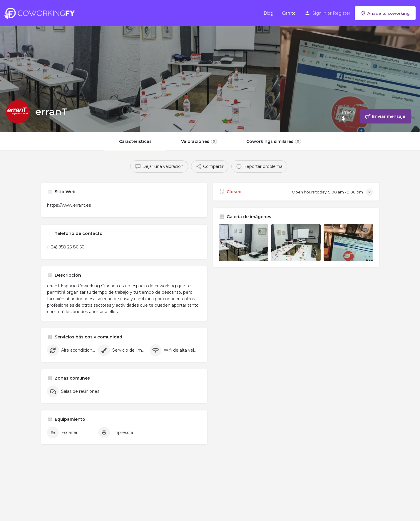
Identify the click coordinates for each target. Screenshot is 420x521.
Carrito (289, 13)
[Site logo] (41, 13)
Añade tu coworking (385, 13)
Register (342, 13)
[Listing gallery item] (244, 243)
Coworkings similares (274, 141)
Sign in (319, 13)
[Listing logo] (18, 112)
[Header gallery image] (70, 66)
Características (135, 141)
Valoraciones (199, 141)
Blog (268, 13)
